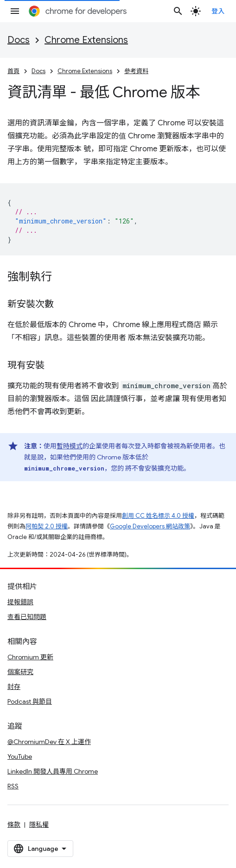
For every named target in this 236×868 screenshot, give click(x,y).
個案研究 (20, 672)
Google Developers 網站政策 (150, 526)
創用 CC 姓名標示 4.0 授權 (158, 516)
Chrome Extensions (86, 40)
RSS (13, 786)
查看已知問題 (27, 617)
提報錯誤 (20, 602)
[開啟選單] (15, 11)
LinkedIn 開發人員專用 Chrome (53, 771)
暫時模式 (70, 446)
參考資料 (136, 71)
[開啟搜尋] (178, 11)
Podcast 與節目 (30, 701)
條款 (14, 825)
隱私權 (39, 825)
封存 (14, 687)
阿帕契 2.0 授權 (47, 526)
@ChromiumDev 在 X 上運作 (49, 742)
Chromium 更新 (30, 657)
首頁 (13, 71)
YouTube (20, 756)
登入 (218, 11)
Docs (19, 40)
